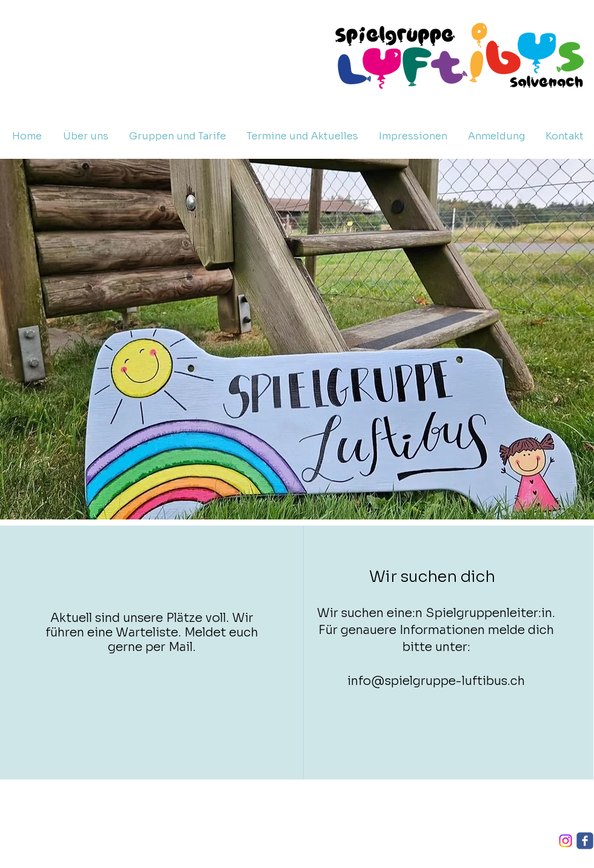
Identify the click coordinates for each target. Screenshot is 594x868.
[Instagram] (566, 841)
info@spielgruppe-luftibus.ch (436, 681)
